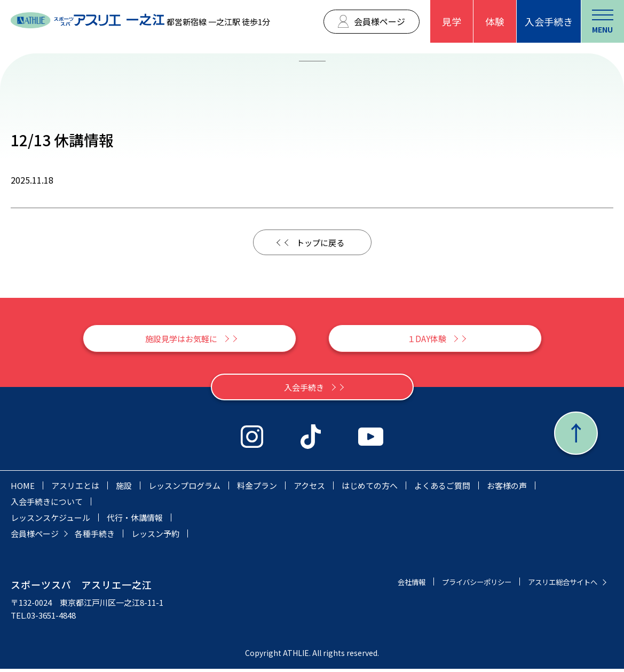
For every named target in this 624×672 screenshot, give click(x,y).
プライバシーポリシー (461, 585)
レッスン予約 (155, 537)
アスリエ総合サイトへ (557, 585)
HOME (23, 489)
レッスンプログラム (184, 489)
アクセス (309, 489)
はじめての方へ (370, 489)
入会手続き (549, 21)
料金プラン (257, 489)
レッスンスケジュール (50, 521)
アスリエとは (75, 489)
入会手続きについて (47, 505)
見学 (452, 21)
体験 (495, 21)
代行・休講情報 (135, 521)
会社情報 (388, 585)
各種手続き (95, 537)
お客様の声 (507, 489)
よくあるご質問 (442, 489)
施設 (124, 489)
